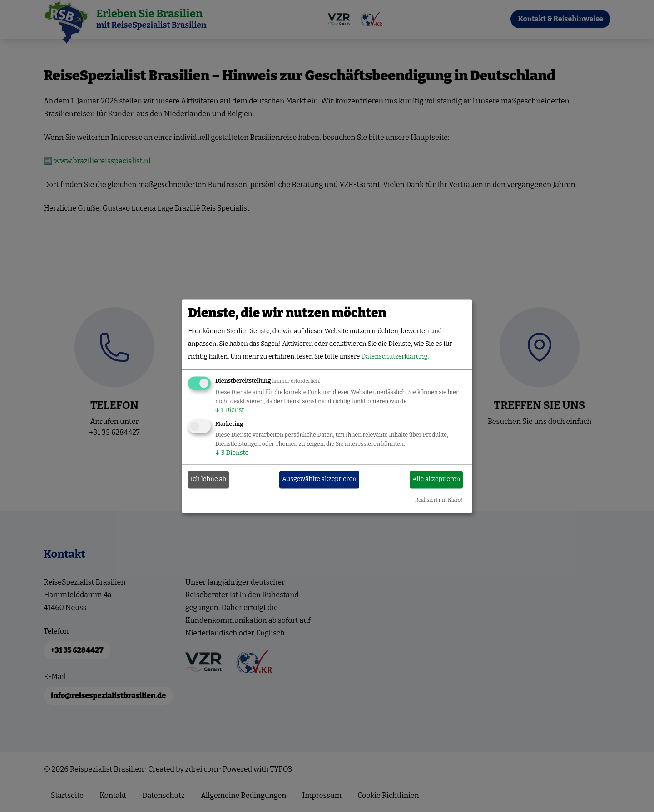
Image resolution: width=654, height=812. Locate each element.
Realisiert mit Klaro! (439, 500)
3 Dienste (232, 453)
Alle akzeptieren (436, 480)
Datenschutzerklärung (394, 357)
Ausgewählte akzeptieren (319, 480)
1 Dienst (230, 410)
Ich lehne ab (209, 480)
